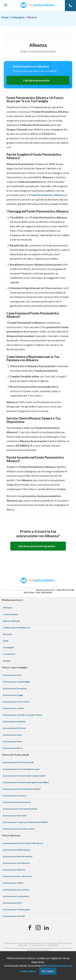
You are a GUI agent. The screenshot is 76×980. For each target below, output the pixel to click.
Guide (6, 641)
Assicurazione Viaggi (13, 695)
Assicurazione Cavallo (13, 708)
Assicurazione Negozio (14, 870)
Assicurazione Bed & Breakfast (18, 856)
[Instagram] (38, 928)
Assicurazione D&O (12, 903)
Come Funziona (10, 614)
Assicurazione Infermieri (15, 816)
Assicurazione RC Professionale (18, 762)
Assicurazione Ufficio (13, 883)
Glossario (7, 634)
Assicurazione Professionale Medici (20, 809)
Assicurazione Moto (13, 741)
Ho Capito (48, 971)
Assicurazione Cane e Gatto (16, 702)
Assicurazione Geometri (15, 796)
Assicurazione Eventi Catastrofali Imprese (23, 843)
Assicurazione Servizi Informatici (19, 829)
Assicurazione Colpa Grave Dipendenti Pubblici (25, 822)
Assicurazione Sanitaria (14, 721)
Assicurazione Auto (12, 735)
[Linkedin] (46, 928)
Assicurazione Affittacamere (17, 850)
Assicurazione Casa (12, 675)
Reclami (7, 661)
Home (5, 17)
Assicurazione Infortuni (14, 728)
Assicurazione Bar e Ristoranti (17, 876)
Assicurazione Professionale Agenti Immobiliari (26, 782)
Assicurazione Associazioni (16, 890)
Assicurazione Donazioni (15, 688)
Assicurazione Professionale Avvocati (21, 769)
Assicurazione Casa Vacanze (16, 863)
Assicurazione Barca (13, 748)
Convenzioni (9, 654)
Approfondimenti (11, 621)
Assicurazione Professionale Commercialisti (24, 776)
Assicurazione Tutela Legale (16, 909)
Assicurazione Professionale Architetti (22, 789)
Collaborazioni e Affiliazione (16, 628)
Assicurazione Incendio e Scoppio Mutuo (23, 715)
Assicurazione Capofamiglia (16, 682)
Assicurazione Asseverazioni (17, 802)
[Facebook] (30, 928)
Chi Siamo (8, 608)
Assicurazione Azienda (14, 916)
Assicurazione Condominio (16, 896)
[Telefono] (70, 6)
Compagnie (18, 17)
